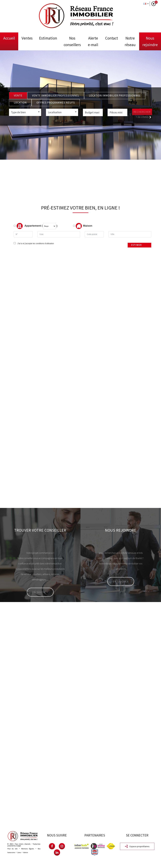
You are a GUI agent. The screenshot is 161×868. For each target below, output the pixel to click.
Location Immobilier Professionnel (115, 96)
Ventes (27, 38)
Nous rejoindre (150, 41)
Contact (112, 38)
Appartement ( (28, 226)
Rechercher (142, 112)
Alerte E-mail (93, 41)
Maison (84, 226)
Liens (19, 852)
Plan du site (12, 849)
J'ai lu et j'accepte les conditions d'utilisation (35, 244)
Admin (26, 852)
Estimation (48, 38)
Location (20, 103)
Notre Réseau (130, 41)
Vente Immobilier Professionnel (56, 96)
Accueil (9, 38)
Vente (18, 96)
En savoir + (40, 592)
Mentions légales (28, 849)
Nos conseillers (72, 41)
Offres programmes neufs (56, 103)
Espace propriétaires (137, 847)
